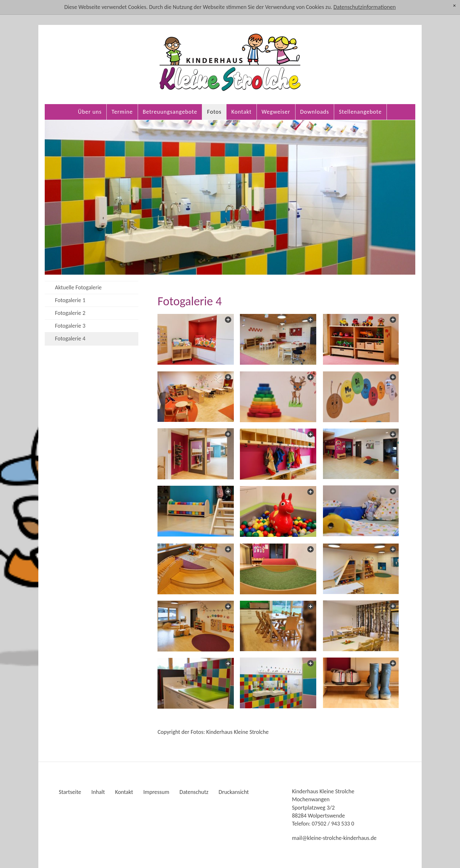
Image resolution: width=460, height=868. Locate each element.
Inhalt (98, 792)
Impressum (156, 792)
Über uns (90, 112)
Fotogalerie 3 (70, 326)
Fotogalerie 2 (70, 313)
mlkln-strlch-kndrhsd (334, 838)
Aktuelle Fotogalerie (78, 287)
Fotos (214, 112)
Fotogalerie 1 (70, 300)
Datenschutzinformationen (365, 7)
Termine (122, 112)
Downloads (315, 112)
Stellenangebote (360, 112)
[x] (454, 6)
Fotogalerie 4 (70, 339)
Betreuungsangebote (170, 112)
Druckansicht (234, 792)
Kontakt (241, 112)
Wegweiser (276, 112)
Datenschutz (194, 792)
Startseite (70, 792)
